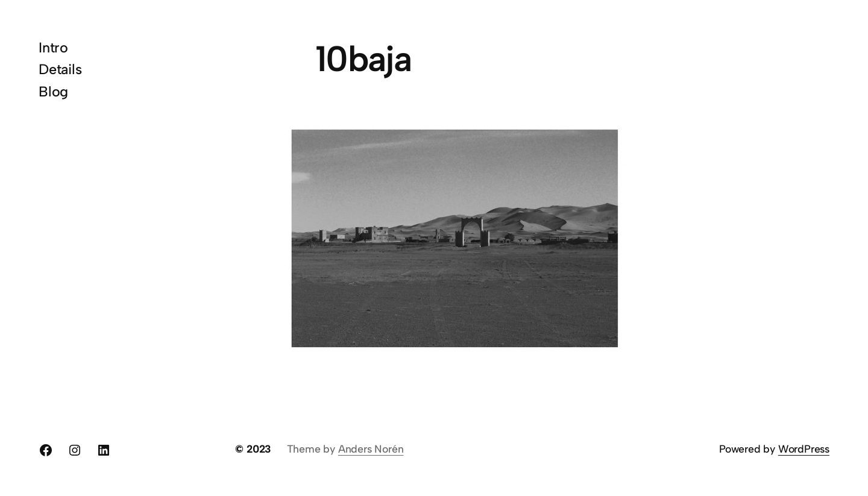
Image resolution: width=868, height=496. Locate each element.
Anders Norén (371, 449)
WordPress (804, 449)
